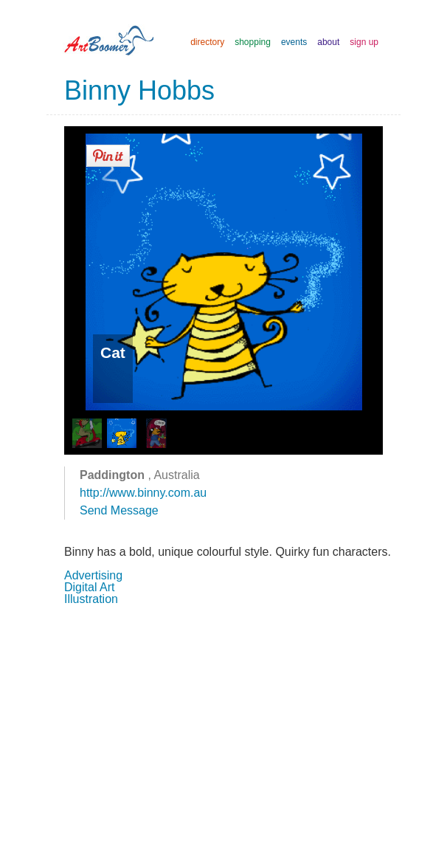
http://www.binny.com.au (143, 493)
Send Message (119, 510)
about (328, 42)
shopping (253, 42)
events (294, 42)
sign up (364, 42)
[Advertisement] (223, 735)
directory (207, 42)
